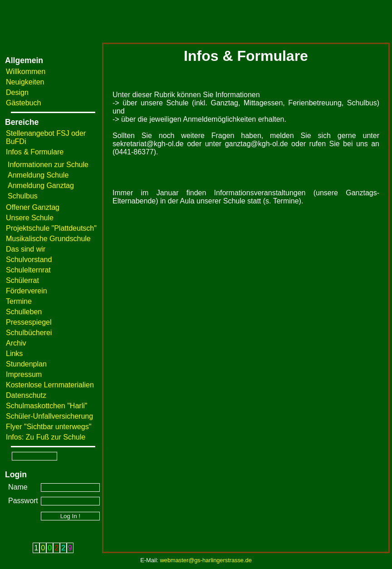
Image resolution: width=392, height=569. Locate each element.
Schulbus (23, 196)
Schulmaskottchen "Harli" (47, 406)
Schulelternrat (28, 270)
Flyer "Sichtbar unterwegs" (49, 427)
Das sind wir (26, 249)
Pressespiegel (29, 322)
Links (14, 354)
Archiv (16, 343)
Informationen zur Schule (48, 165)
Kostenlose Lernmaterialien (50, 385)
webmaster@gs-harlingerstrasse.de (206, 560)
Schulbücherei (29, 333)
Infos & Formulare (35, 152)
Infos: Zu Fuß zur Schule (46, 437)
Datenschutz (26, 395)
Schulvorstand (29, 260)
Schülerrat (22, 280)
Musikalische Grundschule (48, 239)
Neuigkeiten (25, 82)
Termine (19, 301)
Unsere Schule (30, 218)
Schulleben (24, 312)
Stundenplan (26, 364)
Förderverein (27, 291)
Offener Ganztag (33, 207)
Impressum (24, 374)
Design (17, 92)
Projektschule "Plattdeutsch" (51, 228)
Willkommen (26, 72)
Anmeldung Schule (38, 175)
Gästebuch (23, 103)
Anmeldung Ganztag (41, 186)
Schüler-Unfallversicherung (49, 416)
